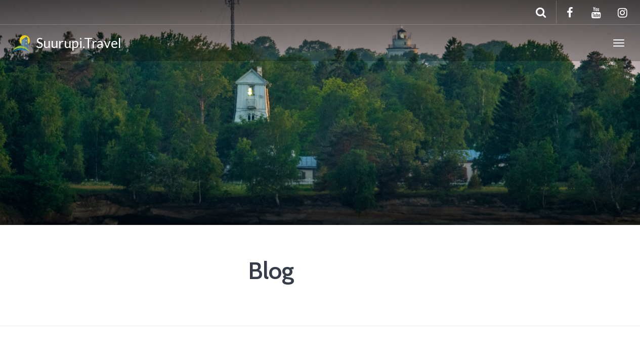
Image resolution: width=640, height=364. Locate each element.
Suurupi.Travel (66, 44)
